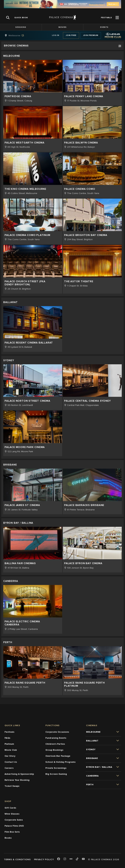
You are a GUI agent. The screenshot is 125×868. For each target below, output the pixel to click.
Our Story (10, 756)
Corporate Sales (14, 820)
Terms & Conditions (17, 859)
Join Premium (91, 35)
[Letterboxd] (71, 859)
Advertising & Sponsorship (19, 774)
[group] (18, 35)
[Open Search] (8, 18)
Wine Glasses (12, 814)
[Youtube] (83, 859)
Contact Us (11, 762)
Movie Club (11, 750)
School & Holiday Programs (60, 762)
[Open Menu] (117, 18)
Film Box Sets (12, 832)
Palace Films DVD (14, 826)
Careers (9, 768)
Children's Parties (55, 744)
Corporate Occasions (57, 732)
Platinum (9, 744)
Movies (62, 27)
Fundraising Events (56, 738)
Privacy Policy (44, 859)
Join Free (71, 35)
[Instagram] (65, 859)
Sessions (21, 27)
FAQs (7, 738)
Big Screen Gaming (56, 774)
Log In (56, 35)
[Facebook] (59, 859)
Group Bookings (54, 750)
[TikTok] (77, 859)
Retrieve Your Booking (17, 780)
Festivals (9, 732)
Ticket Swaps (12, 786)
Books (8, 838)
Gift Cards (10, 808)
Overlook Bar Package (58, 756)
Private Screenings (56, 768)
